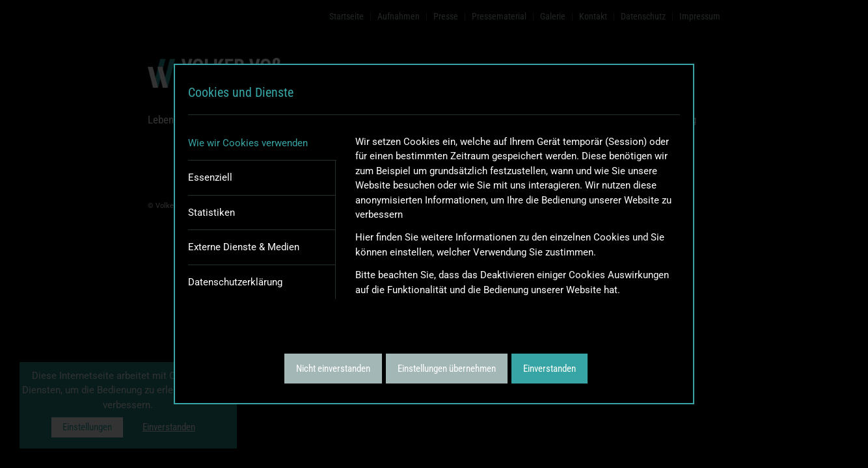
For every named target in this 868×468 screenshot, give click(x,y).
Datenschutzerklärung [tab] (235, 282)
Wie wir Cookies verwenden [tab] (248, 143)
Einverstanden (549, 369)
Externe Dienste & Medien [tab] (244, 247)
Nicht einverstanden (333, 369)
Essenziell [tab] (210, 177)
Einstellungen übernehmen (447, 369)
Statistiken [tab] (211, 213)
